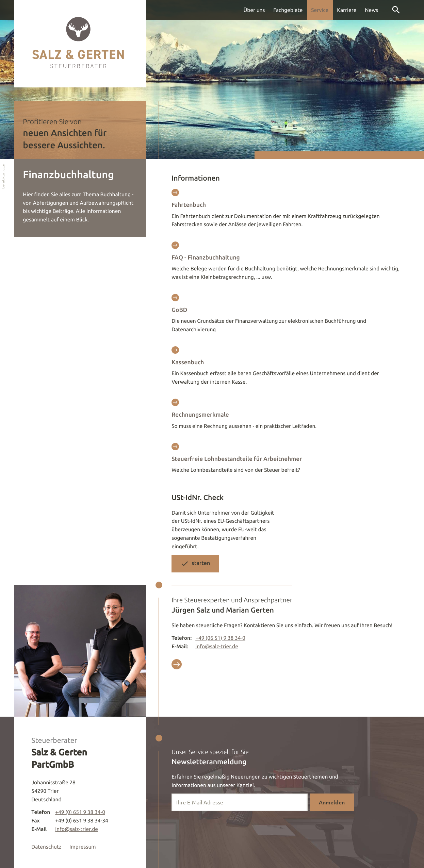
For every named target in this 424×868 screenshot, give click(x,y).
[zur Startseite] (80, 44)
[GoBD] (286, 316)
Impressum (83, 847)
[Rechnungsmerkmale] (286, 416)
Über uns (254, 10)
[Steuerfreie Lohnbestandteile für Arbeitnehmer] (286, 461)
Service (320, 10)
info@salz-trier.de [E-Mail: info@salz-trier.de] (217, 646)
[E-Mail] (240, 802)
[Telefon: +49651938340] (80, 812)
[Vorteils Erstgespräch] (177, 665)
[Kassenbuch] (286, 368)
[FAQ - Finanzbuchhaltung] (286, 263)
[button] (195, 563)
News (371, 10)
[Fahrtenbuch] (286, 211)
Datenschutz (46, 847)
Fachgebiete (288, 10)
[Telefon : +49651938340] (220, 638)
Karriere (347, 10)
